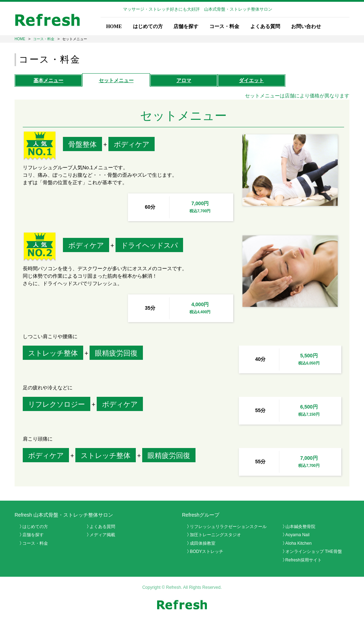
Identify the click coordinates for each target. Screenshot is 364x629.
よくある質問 (265, 26)
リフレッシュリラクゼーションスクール (228, 527)
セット (116, 80)
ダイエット (251, 80)
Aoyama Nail (298, 535)
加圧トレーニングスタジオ (215, 535)
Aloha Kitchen (299, 543)
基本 (48, 80)
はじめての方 (148, 26)
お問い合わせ (306, 26)
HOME (114, 26)
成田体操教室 (203, 543)
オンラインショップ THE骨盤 (314, 551)
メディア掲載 (102, 535)
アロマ (184, 80)
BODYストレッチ (207, 551)
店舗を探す (186, 26)
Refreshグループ (201, 515)
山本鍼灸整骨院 (300, 527)
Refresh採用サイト (304, 560)
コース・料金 (224, 26)
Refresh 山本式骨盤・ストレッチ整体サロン (64, 515)
